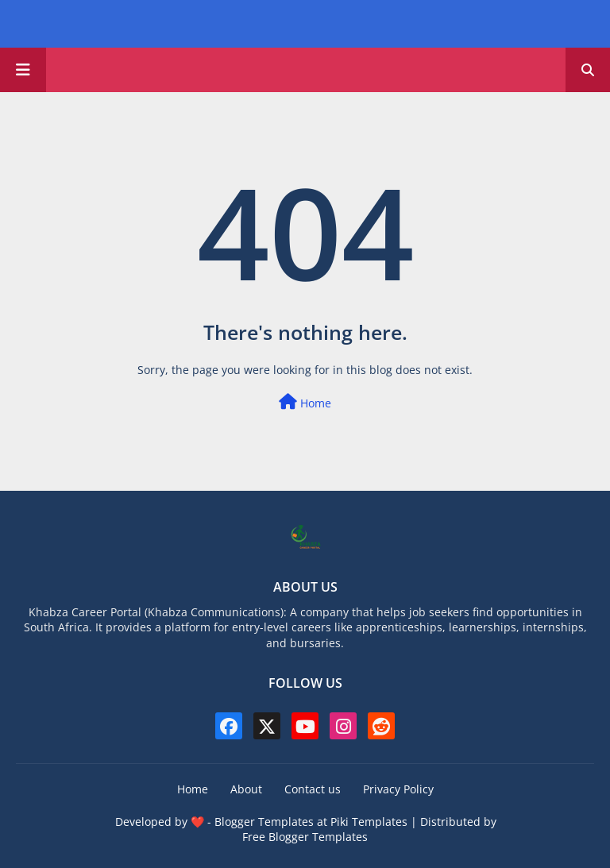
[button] (588, 70)
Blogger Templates (264, 822)
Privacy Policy (398, 789)
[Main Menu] (23, 70)
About (246, 789)
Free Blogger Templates (305, 837)
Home (305, 402)
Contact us (313, 789)
